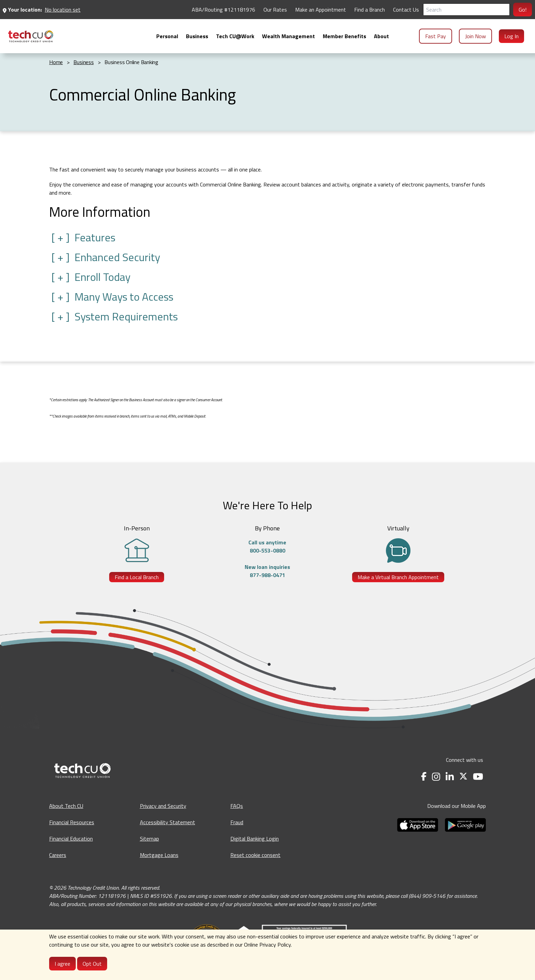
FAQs (237, 806)
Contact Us (406, 10)
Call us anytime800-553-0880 (267, 546)
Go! (523, 10)
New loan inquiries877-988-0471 (267, 571)
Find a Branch (370, 10)
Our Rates (275, 10)
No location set (63, 10)
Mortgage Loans (159, 855)
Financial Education (71, 839)
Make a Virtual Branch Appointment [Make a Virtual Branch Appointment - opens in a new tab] (398, 577)
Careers (58, 855)
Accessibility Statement (168, 822)
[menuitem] (31, 36)
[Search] (466, 10)
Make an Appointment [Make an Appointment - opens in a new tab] (321, 10)
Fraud (237, 822)
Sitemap (149, 839)
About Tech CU (66, 806)
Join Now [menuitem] (475, 36)
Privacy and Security (163, 806)
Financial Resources (72, 822)
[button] (267, 237)
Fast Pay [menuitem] (436, 36)
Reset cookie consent (255, 855)
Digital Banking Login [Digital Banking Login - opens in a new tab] (255, 839)
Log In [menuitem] (511, 36)
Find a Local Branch (137, 577)
